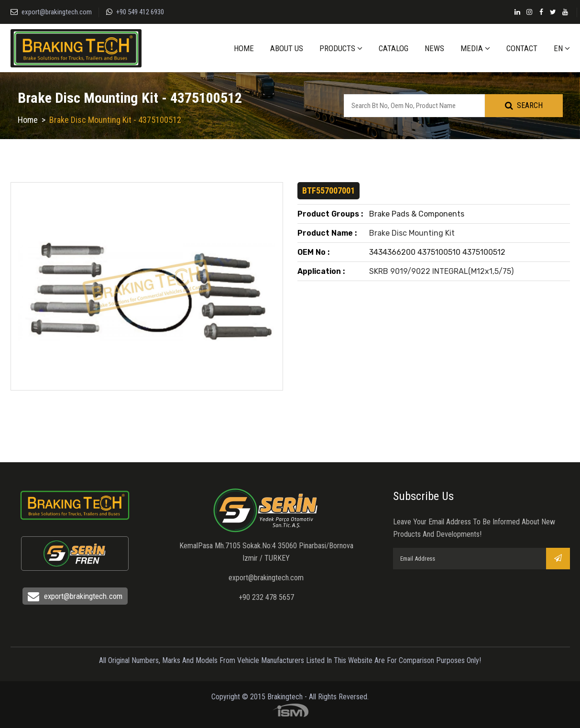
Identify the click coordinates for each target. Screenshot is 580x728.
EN (562, 48)
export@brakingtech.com (57, 12)
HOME (244, 48)
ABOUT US (287, 48)
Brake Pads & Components (417, 214)
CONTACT (522, 48)
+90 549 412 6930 (140, 12)
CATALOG (394, 48)
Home (28, 120)
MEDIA (475, 48)
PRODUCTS (341, 48)
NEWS (434, 48)
